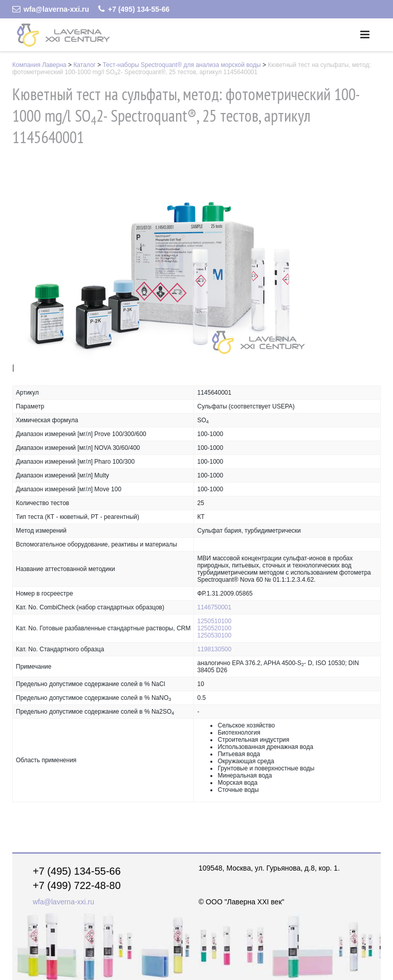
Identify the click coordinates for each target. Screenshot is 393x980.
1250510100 (214, 621)
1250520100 (214, 628)
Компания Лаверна (39, 65)
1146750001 (214, 607)
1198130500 (214, 649)
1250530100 (214, 635)
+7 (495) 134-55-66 (134, 9)
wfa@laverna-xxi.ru (51, 9)
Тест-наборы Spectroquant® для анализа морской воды (182, 65)
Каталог (84, 65)
